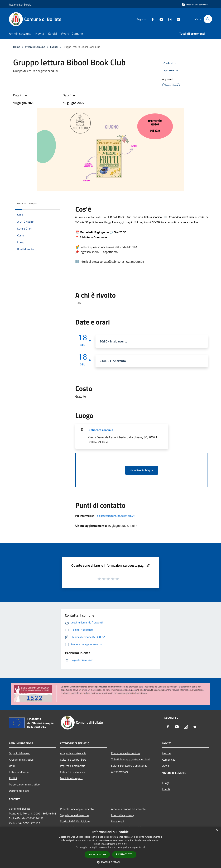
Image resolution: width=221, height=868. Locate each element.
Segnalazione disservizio (74, 815)
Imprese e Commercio (73, 766)
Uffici (12, 766)
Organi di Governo (20, 753)
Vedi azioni (171, 71)
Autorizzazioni (120, 772)
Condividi (171, 63)
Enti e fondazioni (19, 772)
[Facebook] (151, 19)
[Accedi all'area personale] (195, 5)
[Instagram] (169, 19)
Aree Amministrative (21, 760)
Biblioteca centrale (100, 430)
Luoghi (166, 783)
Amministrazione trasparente (128, 809)
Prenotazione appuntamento (77, 809)
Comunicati (169, 760)
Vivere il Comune (35, 47)
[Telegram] (177, 19)
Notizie (166, 753)
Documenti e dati (19, 791)
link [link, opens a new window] (144, 847)
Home (17, 47)
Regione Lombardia (20, 4)
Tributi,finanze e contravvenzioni (130, 759)
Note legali (117, 821)
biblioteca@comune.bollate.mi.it (116, 516)
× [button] (217, 830)
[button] (110, 862)
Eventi (54, 47)
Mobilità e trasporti (71, 778)
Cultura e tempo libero (73, 760)
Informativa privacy (123, 815)
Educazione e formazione (126, 753)
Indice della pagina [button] (27, 204)
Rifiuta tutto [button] (124, 854)
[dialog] (110, 847)
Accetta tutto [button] (97, 854)
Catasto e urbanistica (73, 772)
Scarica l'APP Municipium (75, 821)
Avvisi (166, 766)
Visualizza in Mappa (142, 470)
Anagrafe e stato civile (73, 753)
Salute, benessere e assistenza (129, 766)
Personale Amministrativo (24, 784)
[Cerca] (208, 19)
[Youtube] (160, 19)
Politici (13, 778)
